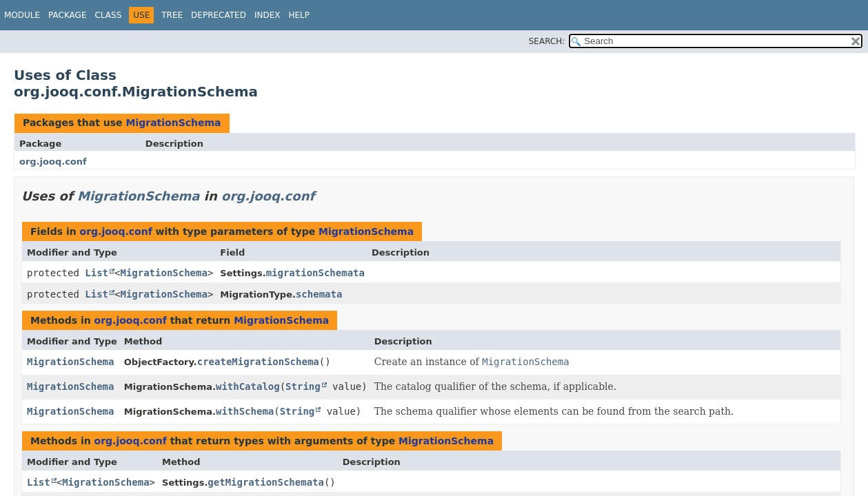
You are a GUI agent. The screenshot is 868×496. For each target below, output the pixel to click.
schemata (319, 294)
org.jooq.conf (53, 162)
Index (268, 15)
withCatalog (248, 386)
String (303, 386)
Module (22, 15)
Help (299, 15)
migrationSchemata (315, 273)
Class (108, 15)
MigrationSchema (173, 123)
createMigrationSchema (258, 362)
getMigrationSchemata (266, 482)
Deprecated (219, 15)
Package (67, 15)
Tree (172, 15)
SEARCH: (547, 41)
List (97, 273)
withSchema (245, 411)
